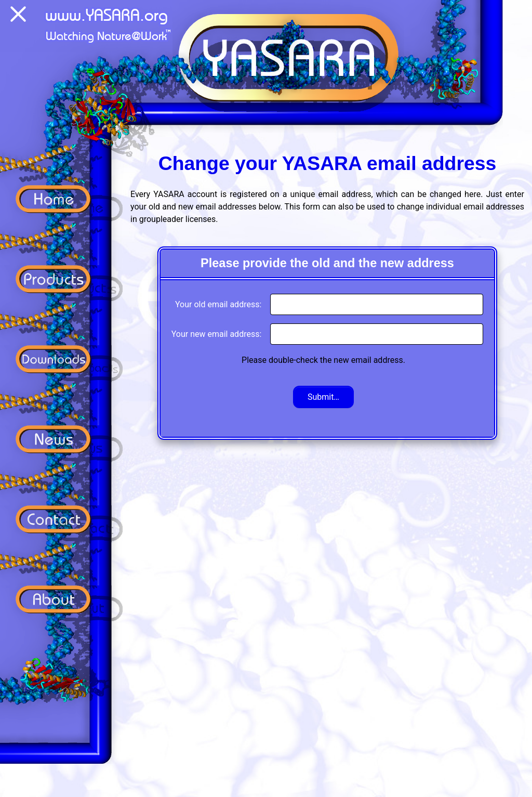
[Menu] (18, 16)
